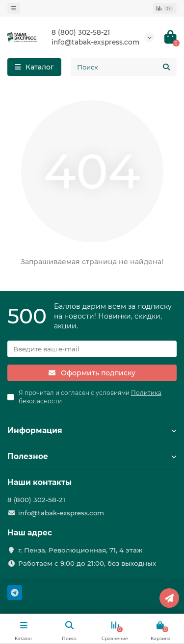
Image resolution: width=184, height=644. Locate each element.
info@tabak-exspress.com (95, 42)
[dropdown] (14, 8)
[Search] (124, 67)
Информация (92, 430)
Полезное (92, 456)
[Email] (92, 349)
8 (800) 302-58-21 (81, 32)
